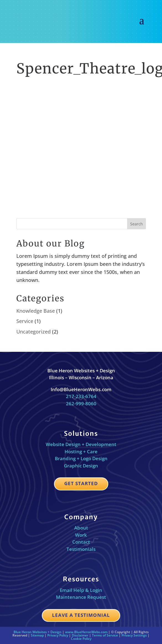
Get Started (81, 483)
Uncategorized (34, 332)
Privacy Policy (58, 635)
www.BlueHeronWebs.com (86, 632)
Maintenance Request (81, 597)
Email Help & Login (81, 590)
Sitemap (37, 635)
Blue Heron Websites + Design (38, 632)
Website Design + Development (81, 444)
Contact (81, 542)
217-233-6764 (81, 396)
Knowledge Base (36, 311)
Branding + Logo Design (81, 458)
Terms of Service (105, 635)
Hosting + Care (81, 451)
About (81, 528)
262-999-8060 (81, 404)
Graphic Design (81, 466)
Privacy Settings (134, 635)
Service (25, 321)
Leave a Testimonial (81, 615)
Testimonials (81, 549)
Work (81, 535)
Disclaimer (80, 635)
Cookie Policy (81, 639)
